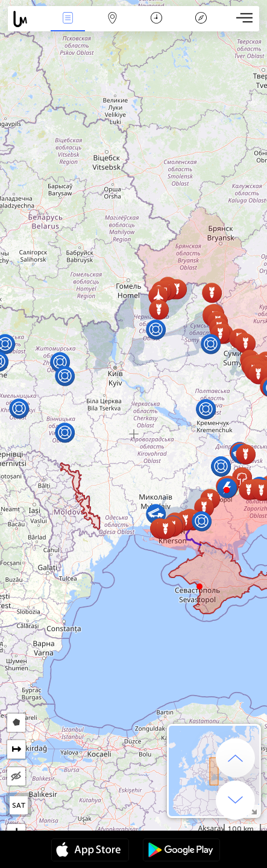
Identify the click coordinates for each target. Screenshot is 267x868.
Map (112, 19)
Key (201, 19)
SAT (19, 805)
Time (156, 19)
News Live (68, 19)
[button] (227, 490)
